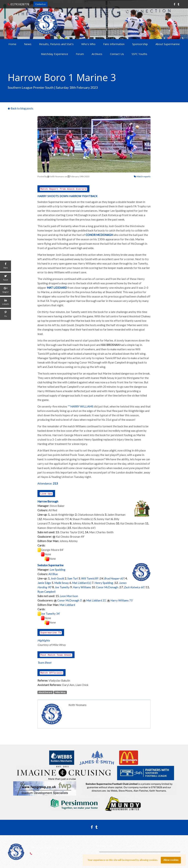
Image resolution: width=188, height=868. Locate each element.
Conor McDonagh (107, 587)
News (28, 44)
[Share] (6, 266)
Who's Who (88, 44)
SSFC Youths (139, 54)
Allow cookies (171, 860)
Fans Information (114, 44)
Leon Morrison (69, 596)
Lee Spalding (58, 570)
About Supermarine (168, 44)
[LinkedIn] (6, 302)
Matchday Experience (55, 54)
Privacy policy (105, 846)
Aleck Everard (45, 692)
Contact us (40, 4)
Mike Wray (60, 692)
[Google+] (6, 290)
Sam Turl (73, 578)
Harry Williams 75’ (122, 600)
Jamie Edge (44, 583)
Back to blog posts (20, 108)
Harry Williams (82, 587)
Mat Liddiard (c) (82, 583)
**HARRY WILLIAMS (81, 406)
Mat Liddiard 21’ (96, 600)
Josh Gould (57, 578)
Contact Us (117, 54)
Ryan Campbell (46, 592)
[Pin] (6, 314)
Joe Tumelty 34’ (50, 614)
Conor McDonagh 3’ (69, 600)
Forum (80, 54)
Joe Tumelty (62, 587)
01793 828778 (18, 4)
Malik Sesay (62, 583)
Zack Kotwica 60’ (134, 587)
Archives (97, 54)
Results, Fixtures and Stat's (56, 44)
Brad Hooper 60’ (114, 578)
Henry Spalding (104, 583)
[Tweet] (6, 278)
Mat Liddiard (67, 605)
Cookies (131, 846)
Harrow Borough (48, 501)
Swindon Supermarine (50, 565)
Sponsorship (140, 44)
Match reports (142, 176)
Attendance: (45, 483)
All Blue (53, 574)
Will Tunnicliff (90, 578)
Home (12, 44)
